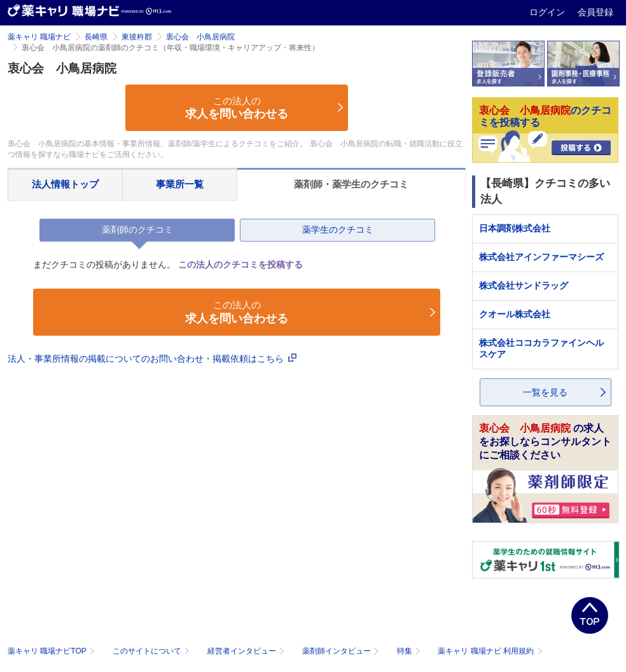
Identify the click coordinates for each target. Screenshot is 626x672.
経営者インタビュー (247, 651)
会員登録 (595, 12)
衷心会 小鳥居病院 (200, 37)
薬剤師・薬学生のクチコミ (351, 184)
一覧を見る (545, 392)
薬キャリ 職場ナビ (39, 37)
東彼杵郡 (137, 37)
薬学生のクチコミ (338, 230)
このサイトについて (152, 651)
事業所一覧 (180, 184)
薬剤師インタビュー (342, 651)
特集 (410, 651)
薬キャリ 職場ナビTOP (52, 651)
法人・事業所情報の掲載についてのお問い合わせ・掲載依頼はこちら (152, 359)
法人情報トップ (65, 184)
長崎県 (96, 37)
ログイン (548, 12)
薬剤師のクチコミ (137, 230)
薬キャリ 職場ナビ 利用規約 (490, 651)
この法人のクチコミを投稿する (240, 264)
